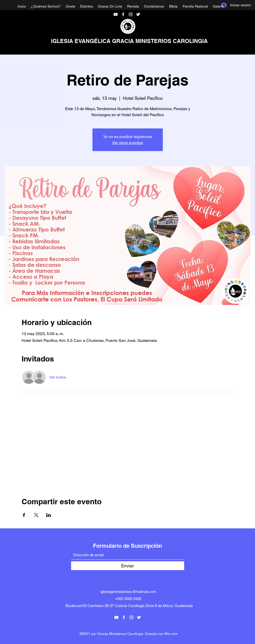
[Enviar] (128, 566)
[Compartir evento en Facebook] (24, 515)
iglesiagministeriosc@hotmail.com (128, 592)
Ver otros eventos (128, 143)
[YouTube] (116, 14)
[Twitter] (138, 14)
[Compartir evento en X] (36, 515)
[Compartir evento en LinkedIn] (49, 515)
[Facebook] (123, 14)
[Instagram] (131, 14)
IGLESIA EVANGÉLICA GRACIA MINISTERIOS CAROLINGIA (129, 41)
